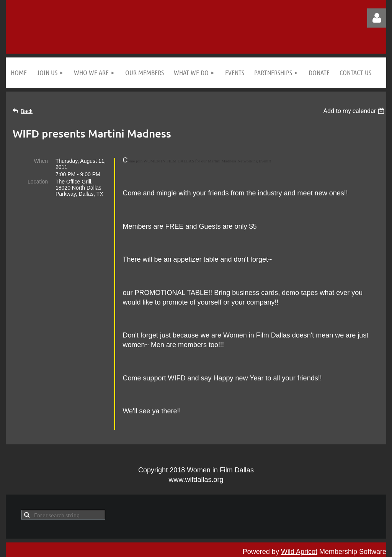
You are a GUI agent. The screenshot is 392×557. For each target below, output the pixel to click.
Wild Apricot (299, 547)
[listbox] (355, 111)
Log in (377, 18)
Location (38, 182)
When (41, 161)
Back (27, 111)
